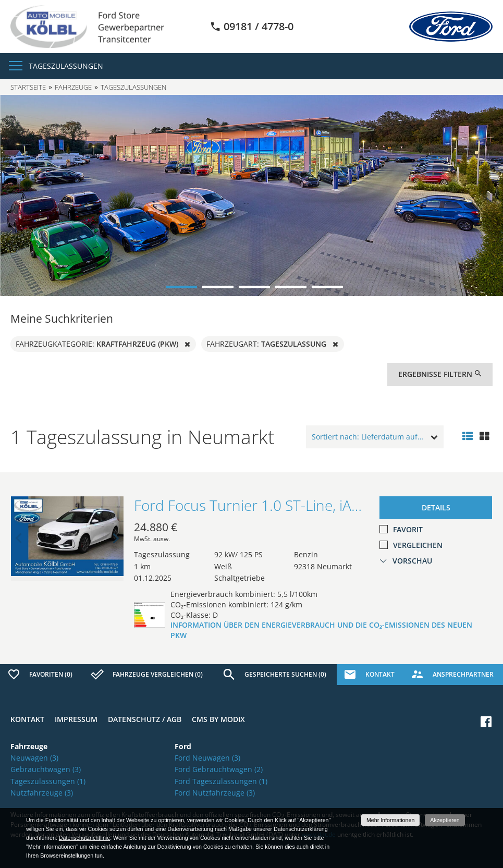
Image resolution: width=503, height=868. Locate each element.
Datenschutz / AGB (145, 719)
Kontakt (27, 719)
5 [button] (327, 287)
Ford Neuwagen (207, 758)
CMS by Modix (218, 719)
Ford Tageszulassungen (221, 781)
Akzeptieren (445, 820)
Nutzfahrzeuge (42, 793)
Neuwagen (34, 758)
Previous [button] (19, 539)
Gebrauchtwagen (46, 769)
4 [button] (291, 287)
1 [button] (181, 287)
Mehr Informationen (390, 820)
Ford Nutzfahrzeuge (215, 793)
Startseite (28, 87)
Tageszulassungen (66, 66)
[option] (251, 195)
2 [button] (218, 287)
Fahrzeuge (73, 87)
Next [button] (116, 539)
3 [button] (254, 287)
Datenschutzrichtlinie (84, 838)
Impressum (76, 719)
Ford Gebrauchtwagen (219, 769)
